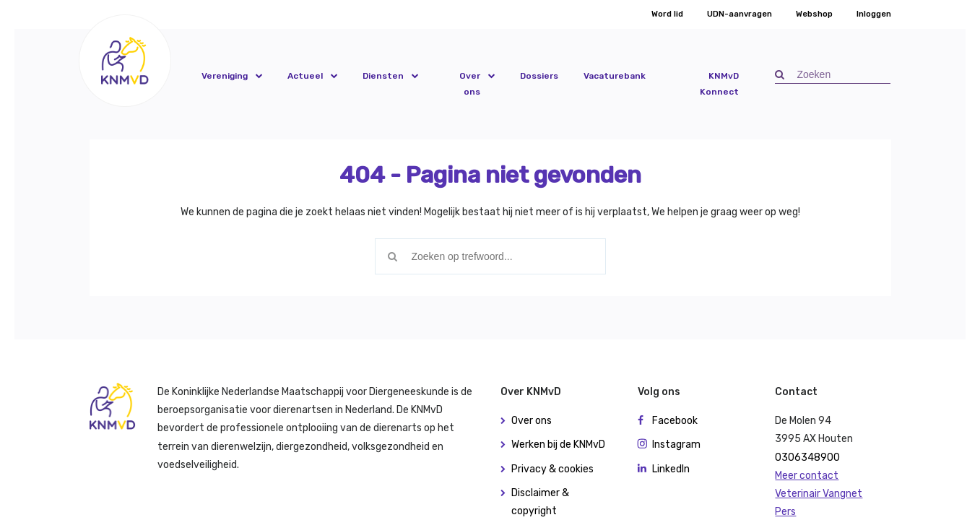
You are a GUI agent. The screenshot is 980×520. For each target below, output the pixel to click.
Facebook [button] (675, 421)
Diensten (383, 76)
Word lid (667, 14)
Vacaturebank (615, 76)
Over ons (470, 84)
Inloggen (874, 14)
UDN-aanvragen (740, 14)
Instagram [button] (676, 445)
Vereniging (225, 76)
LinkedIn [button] (671, 469)
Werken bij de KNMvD (558, 445)
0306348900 (807, 458)
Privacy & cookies (552, 469)
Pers (785, 512)
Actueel (305, 76)
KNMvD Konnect (719, 84)
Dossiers (539, 76)
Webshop (814, 14)
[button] (125, 60)
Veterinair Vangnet (819, 494)
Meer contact (807, 476)
